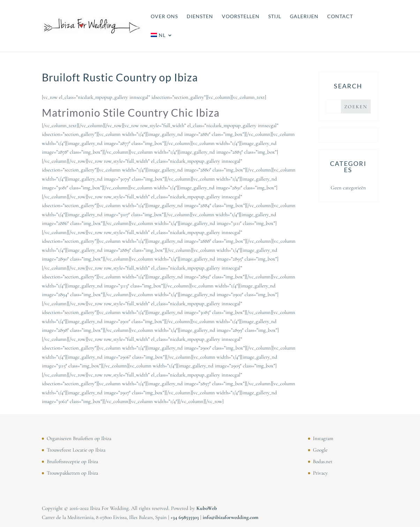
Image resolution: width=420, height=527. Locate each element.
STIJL (275, 17)
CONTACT (340, 17)
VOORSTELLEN (241, 17)
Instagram (323, 438)
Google (320, 450)
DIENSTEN (200, 17)
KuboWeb (207, 508)
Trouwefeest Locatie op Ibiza (76, 450)
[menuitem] (162, 42)
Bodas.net (323, 461)
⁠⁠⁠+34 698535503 (185, 517)
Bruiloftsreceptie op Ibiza (72, 461)
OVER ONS (164, 17)
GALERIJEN (304, 17)
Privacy (320, 473)
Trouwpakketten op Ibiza (72, 473)
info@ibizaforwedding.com (231, 517)
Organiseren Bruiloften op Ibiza (79, 438)
